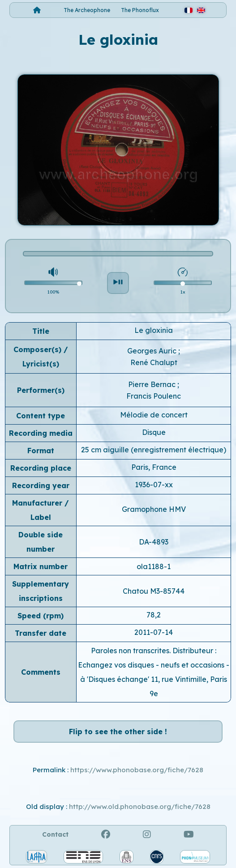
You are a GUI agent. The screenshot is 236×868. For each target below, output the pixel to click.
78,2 (154, 615)
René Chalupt (154, 362)
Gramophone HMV (154, 509)
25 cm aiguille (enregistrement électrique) (154, 450)
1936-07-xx (154, 485)
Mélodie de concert (154, 415)
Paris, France (154, 467)
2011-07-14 (154, 632)
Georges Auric (153, 351)
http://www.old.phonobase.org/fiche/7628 (140, 806)
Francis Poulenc (154, 396)
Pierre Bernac (153, 384)
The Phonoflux (140, 10)
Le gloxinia (154, 330)
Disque (154, 432)
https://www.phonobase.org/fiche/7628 (137, 770)
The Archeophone (87, 10)
